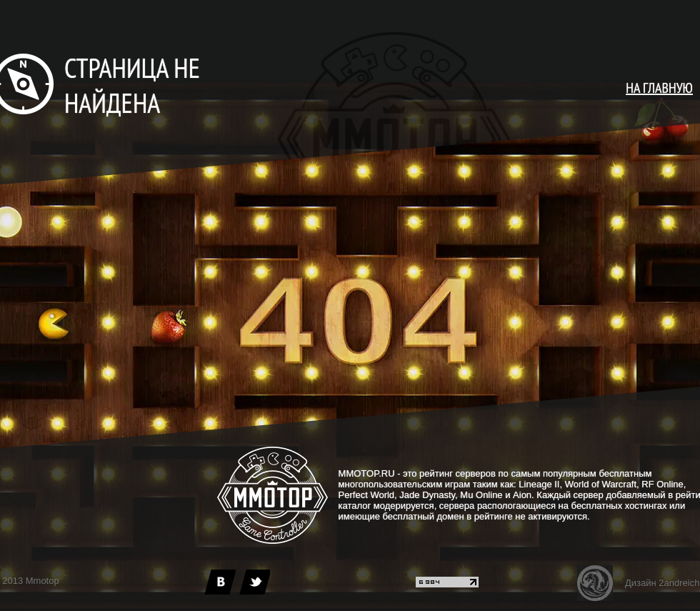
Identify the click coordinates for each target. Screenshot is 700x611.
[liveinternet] (447, 584)
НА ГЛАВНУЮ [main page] (659, 88)
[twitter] (254, 582)
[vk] (220, 582)
